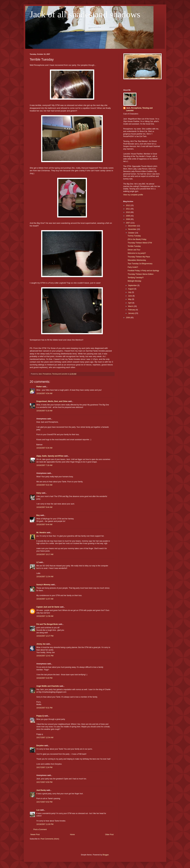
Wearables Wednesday (137, 260)
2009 (128, 216)
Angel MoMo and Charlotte (48, 686)
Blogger (106, 855)
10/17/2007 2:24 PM (44, 767)
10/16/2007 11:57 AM (45, 599)
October (132, 233)
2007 (128, 223)
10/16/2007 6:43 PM (44, 678)
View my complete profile (133, 195)
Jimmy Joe (41, 644)
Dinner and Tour (134, 250)
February (132, 310)
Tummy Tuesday (134, 236)
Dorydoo (40, 746)
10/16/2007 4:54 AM (44, 393)
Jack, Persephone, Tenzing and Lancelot (139, 109)
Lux (38, 810)
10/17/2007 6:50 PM (44, 782)
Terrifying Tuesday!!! (136, 278)
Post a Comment (40, 829)
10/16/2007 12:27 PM (45, 636)
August (131, 289)
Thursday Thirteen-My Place (139, 257)
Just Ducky (41, 790)
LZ (37, 562)
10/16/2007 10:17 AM (45, 554)
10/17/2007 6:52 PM (44, 802)
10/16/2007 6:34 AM (44, 448)
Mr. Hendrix (41, 533)
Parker (39, 387)
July (130, 292)
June (130, 296)
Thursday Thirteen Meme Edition (141, 274)
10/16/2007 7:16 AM (44, 465)
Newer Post (35, 835)
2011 (128, 209)
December (132, 226)
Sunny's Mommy (43, 585)
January (132, 313)
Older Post (109, 835)
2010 (128, 212)
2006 (128, 318)
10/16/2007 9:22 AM (44, 485)
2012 (128, 205)
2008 (128, 219)
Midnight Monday (134, 281)
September (133, 285)
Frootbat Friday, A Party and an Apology (143, 271)
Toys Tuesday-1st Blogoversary (140, 264)
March (131, 306)
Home (72, 835)
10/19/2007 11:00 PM (45, 824)
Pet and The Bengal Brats (47, 624)
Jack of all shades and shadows (85, 14)
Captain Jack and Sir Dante (48, 607)
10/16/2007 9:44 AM (44, 507)
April (130, 303)
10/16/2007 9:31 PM (44, 708)
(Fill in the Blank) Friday (137, 239)
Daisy (39, 493)
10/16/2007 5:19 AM (44, 411)
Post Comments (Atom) (50, 839)
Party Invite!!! (133, 267)
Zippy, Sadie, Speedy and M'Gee (50, 456)
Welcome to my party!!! (137, 253)
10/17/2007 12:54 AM (45, 738)
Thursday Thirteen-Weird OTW (140, 243)
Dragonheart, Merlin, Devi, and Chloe (52, 401)
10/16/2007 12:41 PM (45, 656)
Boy (38, 515)
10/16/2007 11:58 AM (45, 616)
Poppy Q (40, 716)
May (130, 299)
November (132, 229)
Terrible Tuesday (134, 246)
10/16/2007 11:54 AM (45, 577)
